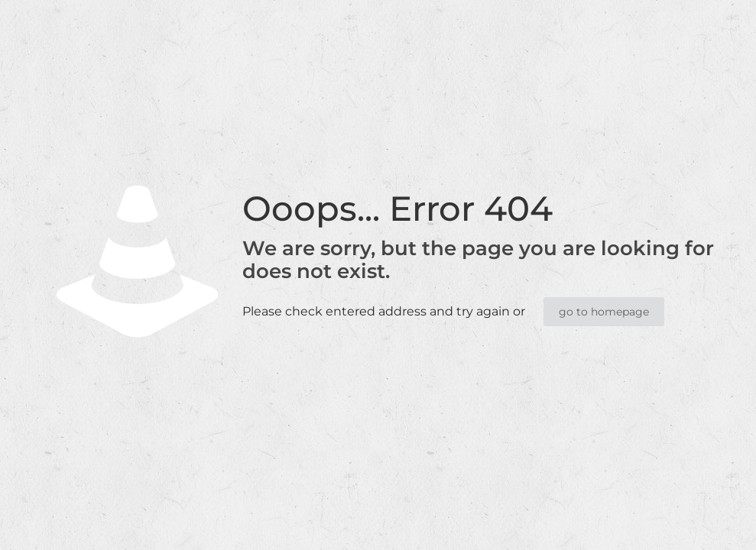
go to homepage (604, 312)
